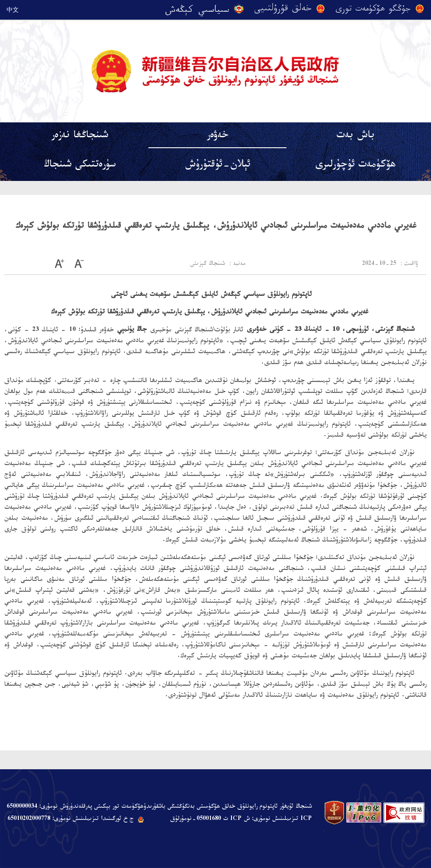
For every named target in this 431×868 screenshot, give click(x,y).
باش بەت (356, 137)
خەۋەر (217, 137)
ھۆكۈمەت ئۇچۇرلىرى (355, 166)
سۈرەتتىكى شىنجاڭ (80, 166)
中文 (13, 10)
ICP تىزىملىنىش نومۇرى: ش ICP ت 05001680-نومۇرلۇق (241, 819)
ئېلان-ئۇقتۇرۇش (218, 166)
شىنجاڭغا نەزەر (80, 137)
